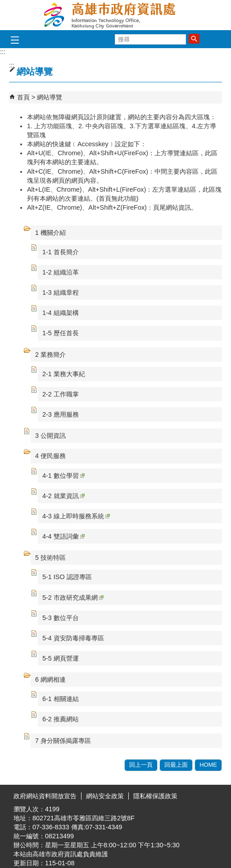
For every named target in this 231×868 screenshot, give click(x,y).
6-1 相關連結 (61, 699)
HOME (208, 765)
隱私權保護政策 (155, 796)
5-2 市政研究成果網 (73, 598)
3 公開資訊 (50, 436)
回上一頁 (141, 765)
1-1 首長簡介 (61, 252)
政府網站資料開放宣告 (45, 796)
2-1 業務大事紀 (64, 374)
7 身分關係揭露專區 (63, 741)
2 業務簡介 (50, 355)
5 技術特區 (50, 558)
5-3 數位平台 (61, 618)
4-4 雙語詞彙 (63, 536)
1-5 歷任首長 (61, 333)
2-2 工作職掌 (61, 394)
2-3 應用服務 (61, 414)
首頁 (23, 97)
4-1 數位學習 (63, 476)
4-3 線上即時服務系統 (76, 516)
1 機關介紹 (50, 233)
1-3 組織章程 (61, 292)
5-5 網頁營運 (61, 658)
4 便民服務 (50, 456)
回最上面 (176, 765)
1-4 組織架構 (61, 313)
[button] (194, 39)
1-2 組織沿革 (61, 272)
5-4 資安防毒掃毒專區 (73, 638)
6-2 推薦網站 (61, 719)
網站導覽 (50, 97)
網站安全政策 (105, 796)
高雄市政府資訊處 (116, 15)
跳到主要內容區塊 (5, 5)
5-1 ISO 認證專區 (67, 577)
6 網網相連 (50, 679)
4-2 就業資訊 (63, 496)
